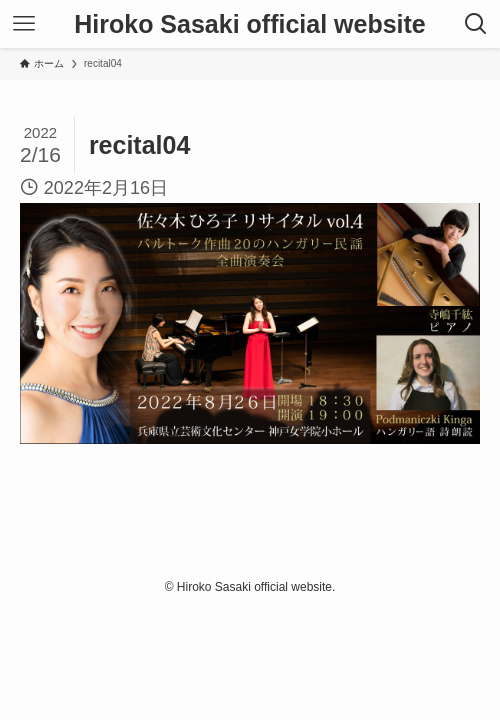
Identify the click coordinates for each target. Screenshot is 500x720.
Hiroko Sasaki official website (250, 24)
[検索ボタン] (476, 24)
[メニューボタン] (24, 24)
